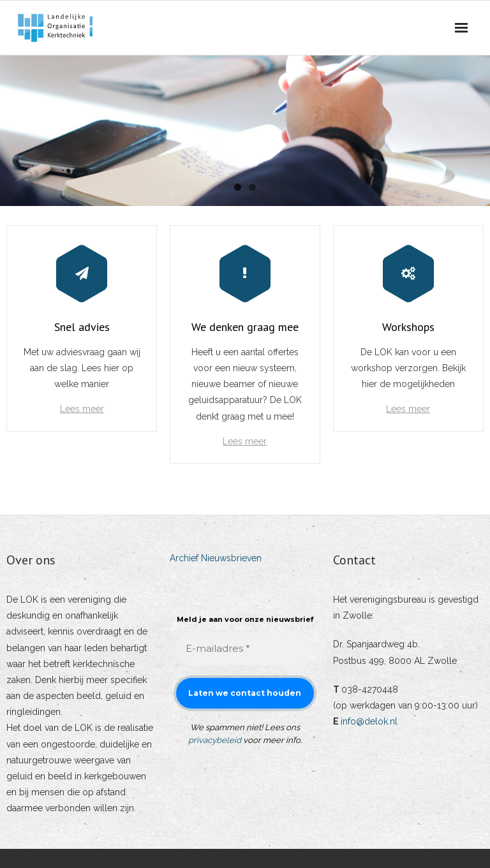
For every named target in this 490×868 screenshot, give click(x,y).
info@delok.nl (369, 721)
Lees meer (82, 409)
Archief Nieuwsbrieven (216, 558)
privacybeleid (215, 740)
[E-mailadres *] (245, 649)
